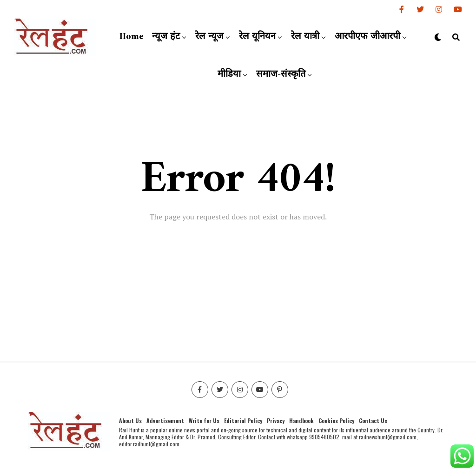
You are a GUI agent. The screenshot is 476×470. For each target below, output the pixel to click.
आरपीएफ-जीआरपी (367, 37)
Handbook (301, 420)
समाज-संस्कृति (281, 75)
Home (132, 37)
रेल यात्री (305, 37)
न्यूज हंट (166, 37)
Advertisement (165, 420)
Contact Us (373, 420)
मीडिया (229, 75)
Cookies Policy (336, 420)
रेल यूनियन (257, 37)
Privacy (276, 420)
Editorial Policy (243, 420)
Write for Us (204, 420)
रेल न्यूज (209, 37)
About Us (130, 420)
